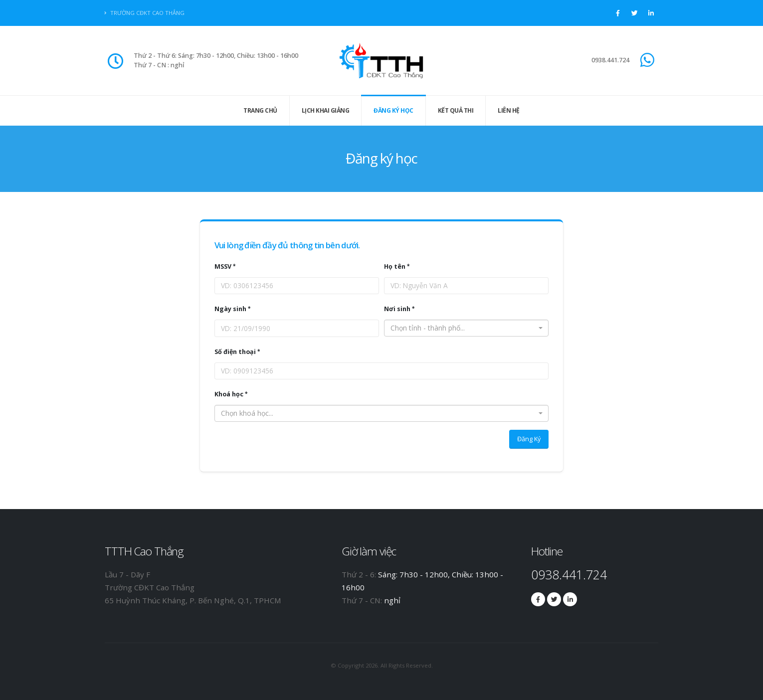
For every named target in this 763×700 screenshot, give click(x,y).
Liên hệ (509, 110)
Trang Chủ (260, 110)
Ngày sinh (230, 309)
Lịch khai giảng (326, 110)
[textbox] (463, 328)
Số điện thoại (235, 352)
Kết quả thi (456, 110)
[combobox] (466, 328)
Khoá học (229, 394)
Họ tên (395, 266)
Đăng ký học (393, 110)
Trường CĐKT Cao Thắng (145, 13)
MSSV (223, 266)
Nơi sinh (397, 309)
